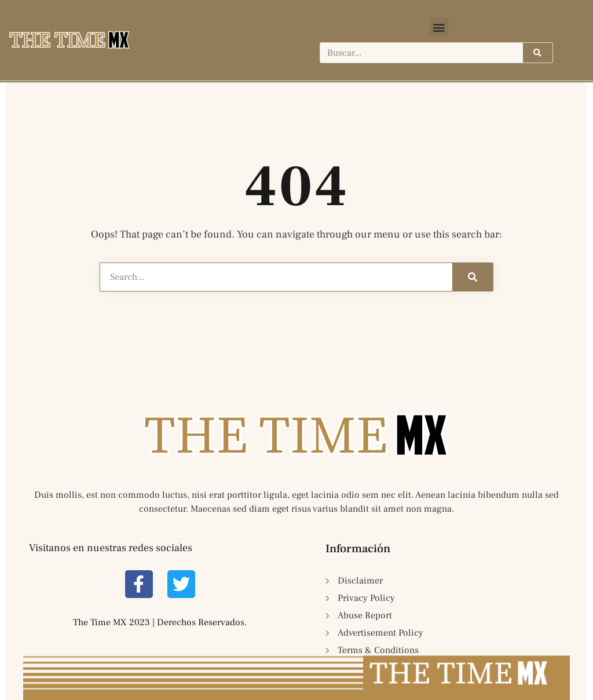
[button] (439, 27)
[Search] (537, 53)
